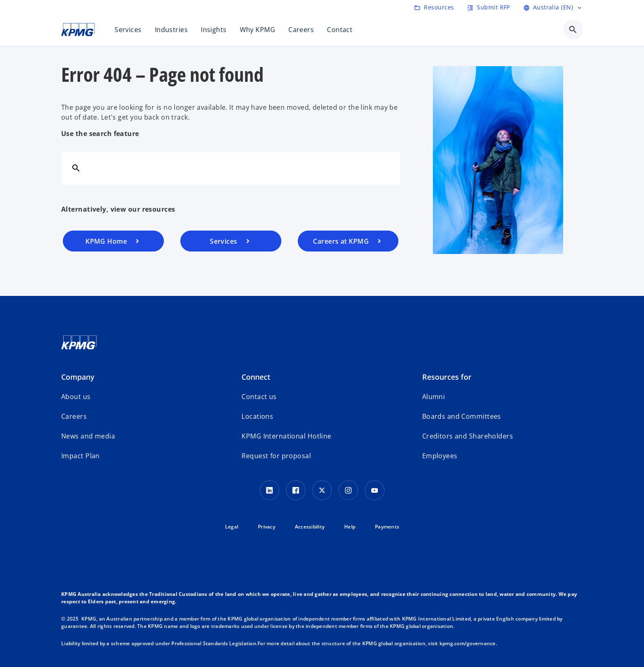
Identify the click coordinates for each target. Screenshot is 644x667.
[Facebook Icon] (296, 490)
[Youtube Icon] (375, 490)
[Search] (76, 168)
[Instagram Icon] (348, 490)
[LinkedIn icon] (269, 490)
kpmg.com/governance (468, 643)
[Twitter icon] (322, 490)
